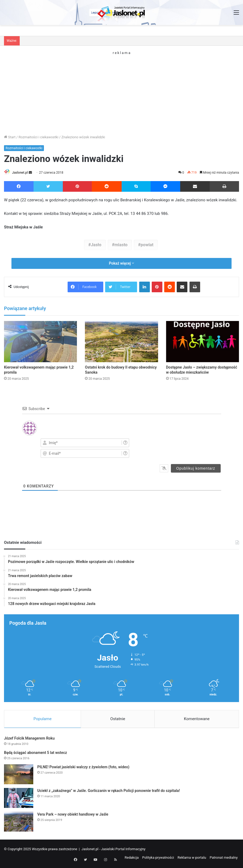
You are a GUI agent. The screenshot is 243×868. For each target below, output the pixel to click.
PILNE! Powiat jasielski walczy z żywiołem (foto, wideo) (83, 768)
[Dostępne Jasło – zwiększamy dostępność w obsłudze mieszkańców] (203, 342)
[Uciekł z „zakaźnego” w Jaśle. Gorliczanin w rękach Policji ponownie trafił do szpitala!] (19, 799)
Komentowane (197, 719)
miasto (121, 245)
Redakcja (132, 858)
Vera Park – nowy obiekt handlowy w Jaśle (73, 815)
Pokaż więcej (121, 264)
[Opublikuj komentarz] (196, 469)
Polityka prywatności (158, 858)
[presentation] (189, 448)
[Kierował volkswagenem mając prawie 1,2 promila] (40, 342)
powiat (147, 245)
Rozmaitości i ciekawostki (39, 137)
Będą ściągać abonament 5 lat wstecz (36, 753)
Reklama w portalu (192, 858)
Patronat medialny (224, 858)
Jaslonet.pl (22, 173)
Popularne (43, 719)
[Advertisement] (121, 92)
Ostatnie (118, 719)
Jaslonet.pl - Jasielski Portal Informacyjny (114, 850)
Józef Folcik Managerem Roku (29, 739)
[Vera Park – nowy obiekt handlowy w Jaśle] (19, 822)
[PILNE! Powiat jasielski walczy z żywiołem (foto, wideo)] (19, 775)
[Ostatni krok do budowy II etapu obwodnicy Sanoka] (121, 342)
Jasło (96, 245)
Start (10, 137)
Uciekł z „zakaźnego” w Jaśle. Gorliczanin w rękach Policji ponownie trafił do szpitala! (109, 791)
